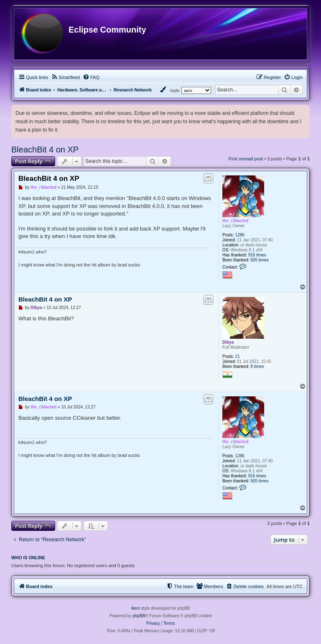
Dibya (228, 342)
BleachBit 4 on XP (45, 150)
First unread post (246, 159)
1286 (240, 235)
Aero (136, 608)
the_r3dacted (235, 221)
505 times (259, 260)
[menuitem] (65, 77)
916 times (257, 255)
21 (238, 356)
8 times (257, 366)
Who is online (28, 558)
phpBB (139, 616)
